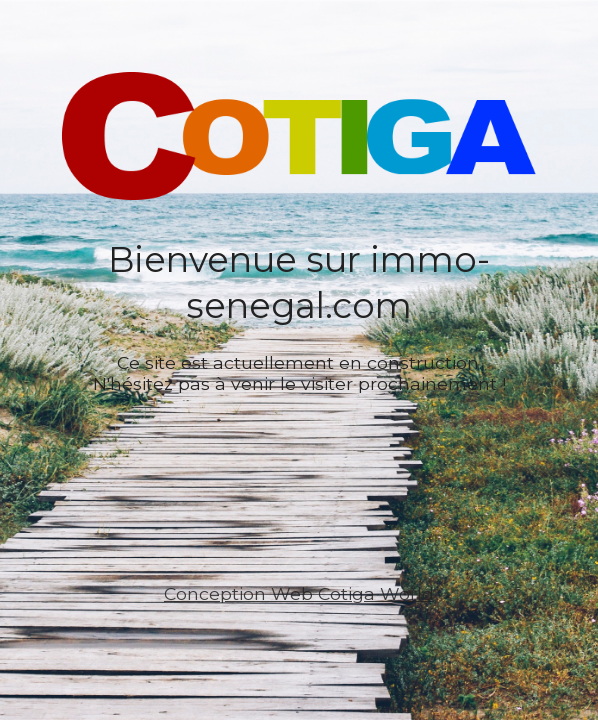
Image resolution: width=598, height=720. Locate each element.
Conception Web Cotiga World (299, 593)
